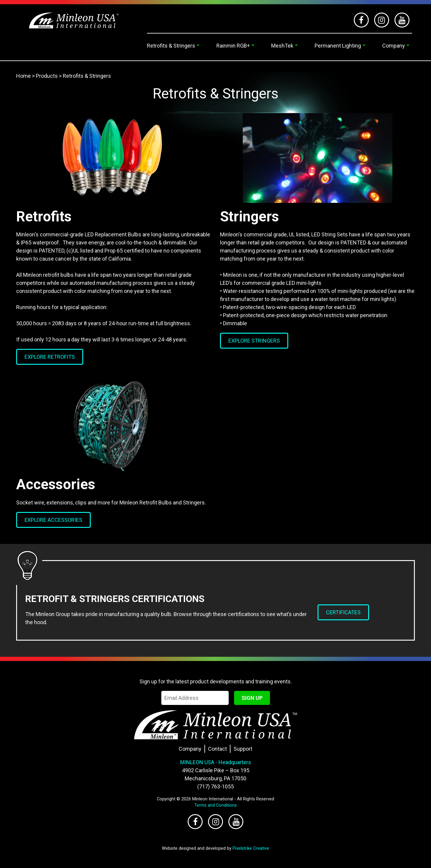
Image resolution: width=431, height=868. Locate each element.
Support (243, 749)
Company (394, 46)
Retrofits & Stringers (171, 46)
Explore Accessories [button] (53, 520)
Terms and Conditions (215, 805)
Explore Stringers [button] (254, 341)
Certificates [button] (343, 612)
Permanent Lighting (338, 46)
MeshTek (282, 46)
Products (47, 76)
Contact (217, 749)
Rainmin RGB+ (233, 46)
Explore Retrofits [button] (50, 357)
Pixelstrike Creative (251, 848)
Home (23, 76)
